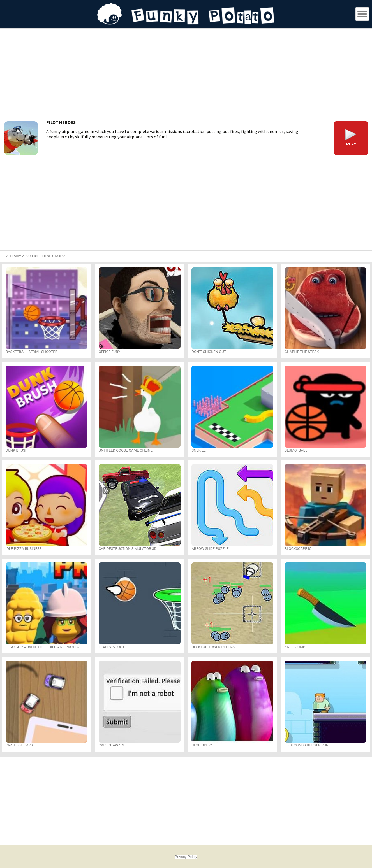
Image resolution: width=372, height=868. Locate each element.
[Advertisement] (186, 73)
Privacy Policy (186, 857)
